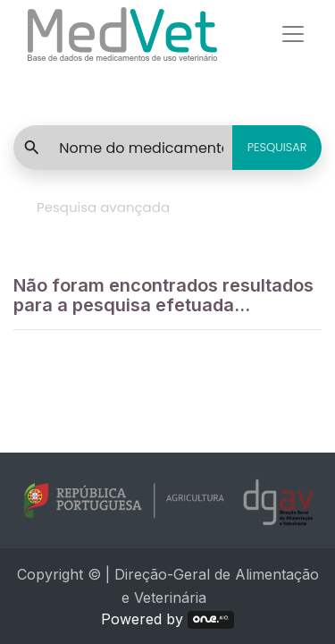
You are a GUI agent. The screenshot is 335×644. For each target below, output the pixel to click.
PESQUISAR (277, 147)
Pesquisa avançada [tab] (103, 207)
